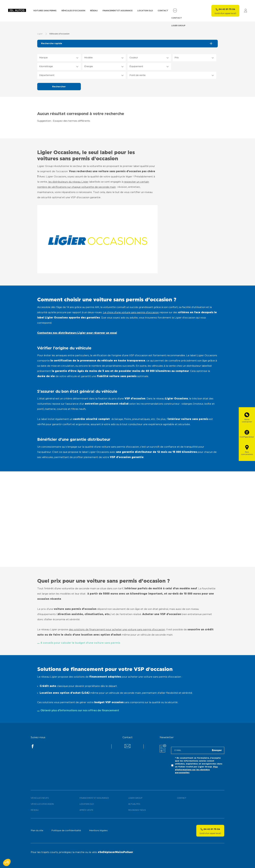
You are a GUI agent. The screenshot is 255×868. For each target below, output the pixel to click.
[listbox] (59, 58)
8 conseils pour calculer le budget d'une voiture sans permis (80, 643)
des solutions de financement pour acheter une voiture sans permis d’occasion (117, 630)
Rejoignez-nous (137, 810)
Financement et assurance (118, 11)
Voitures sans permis (45, 11)
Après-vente (86, 810)
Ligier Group (135, 798)
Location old (145, 11)
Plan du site (37, 831)
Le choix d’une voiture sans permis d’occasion (131, 313)
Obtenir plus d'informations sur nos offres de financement (80, 711)
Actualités (134, 804)
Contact (163, 11)
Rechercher (59, 87)
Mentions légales (98, 831)
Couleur (134, 58)
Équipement (136, 67)
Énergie (89, 67)
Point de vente (138, 75)
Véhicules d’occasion (73, 11)
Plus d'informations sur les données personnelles (196, 770)
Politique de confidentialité (66, 831)
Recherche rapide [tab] (52, 44)
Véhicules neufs (40, 798)
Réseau (94, 11)
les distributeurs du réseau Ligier (68, 182)
